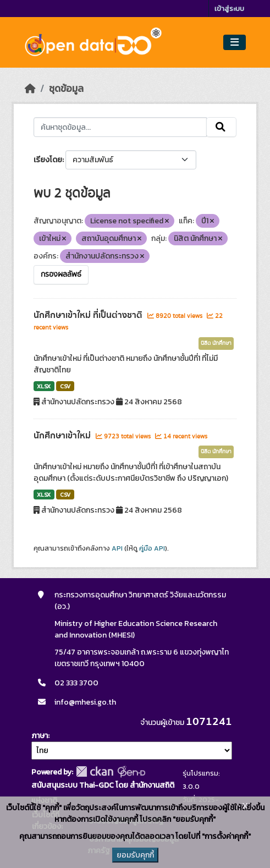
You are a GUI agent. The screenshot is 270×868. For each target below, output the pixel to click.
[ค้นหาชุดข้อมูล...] (120, 127)
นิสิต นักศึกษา (216, 343)
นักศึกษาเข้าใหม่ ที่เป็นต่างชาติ (89, 315)
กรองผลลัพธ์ (61, 274)
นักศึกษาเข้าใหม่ (63, 436)
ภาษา (40, 736)
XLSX (44, 386)
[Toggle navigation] (235, 43)
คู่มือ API (152, 548)
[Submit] (221, 127)
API (117, 548)
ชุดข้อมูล (66, 89)
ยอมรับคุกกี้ (135, 855)
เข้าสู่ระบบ (229, 9)
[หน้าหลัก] (30, 89)
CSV (65, 386)
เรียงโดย (48, 160)
